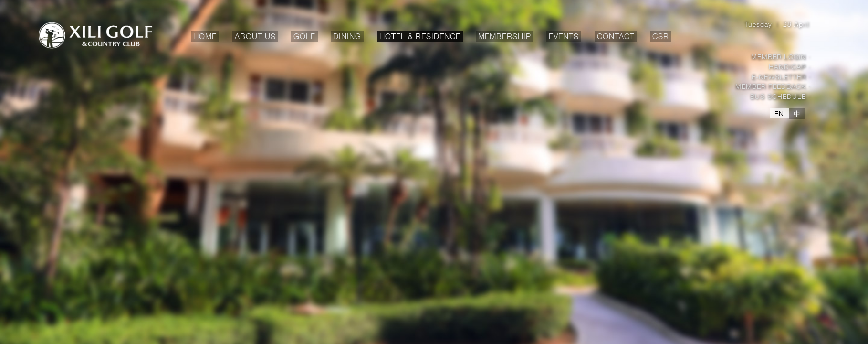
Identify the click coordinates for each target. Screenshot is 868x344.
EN (779, 113)
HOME (205, 37)
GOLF (306, 37)
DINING (348, 37)
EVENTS (564, 37)
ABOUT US (256, 37)
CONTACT (616, 37)
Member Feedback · (773, 86)
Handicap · (790, 67)
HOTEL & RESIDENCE (421, 37)
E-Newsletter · (781, 77)
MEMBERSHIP (506, 37)
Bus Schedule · (780, 96)
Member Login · (781, 57)
